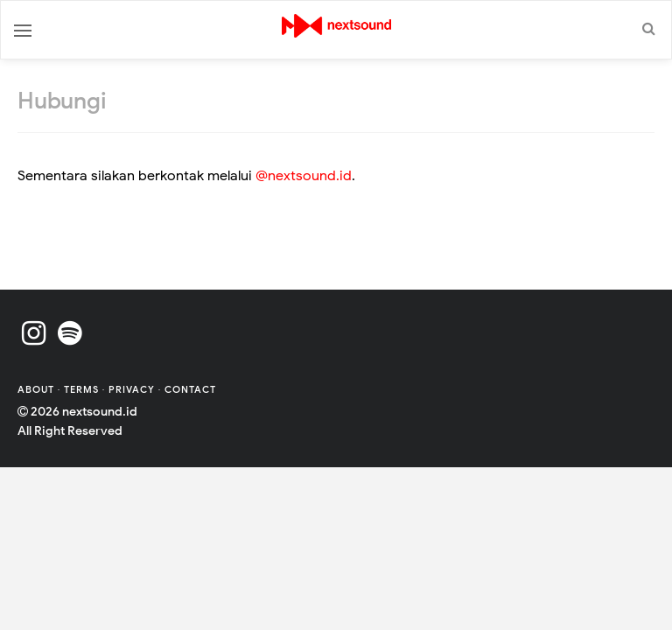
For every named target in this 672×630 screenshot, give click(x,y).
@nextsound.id (304, 176)
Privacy (132, 389)
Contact (190, 389)
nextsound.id (100, 412)
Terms (83, 389)
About (38, 389)
